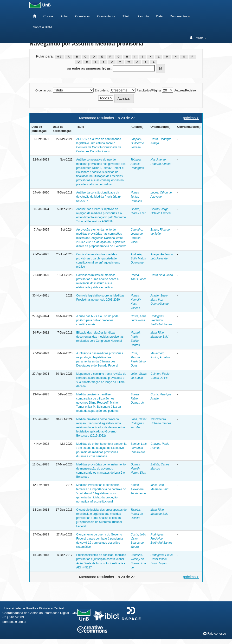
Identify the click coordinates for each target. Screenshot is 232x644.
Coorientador (106, 16)
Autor (64, 16)
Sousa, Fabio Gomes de (137, 399)
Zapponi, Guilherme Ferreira (137, 143)
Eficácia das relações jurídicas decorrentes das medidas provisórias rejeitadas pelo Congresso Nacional (100, 337)
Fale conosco (215, 633)
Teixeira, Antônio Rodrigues (137, 164)
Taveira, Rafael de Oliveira (137, 514)
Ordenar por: (44, 90)
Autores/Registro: (185, 90)
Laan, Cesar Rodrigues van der (139, 423)
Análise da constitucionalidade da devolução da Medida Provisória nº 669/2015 (99, 197)
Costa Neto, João (162, 275)
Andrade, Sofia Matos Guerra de (138, 258)
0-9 (59, 57)
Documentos (180, 16)
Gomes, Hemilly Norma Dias (138, 469)
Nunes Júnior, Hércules (136, 197)
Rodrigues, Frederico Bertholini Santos (161, 320)
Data (159, 16)
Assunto (143, 16)
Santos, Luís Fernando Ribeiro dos (139, 448)
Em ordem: (102, 90)
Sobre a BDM (42, 27)
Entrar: (198, 38)
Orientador (82, 16)
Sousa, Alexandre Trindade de (138, 489)
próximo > (191, 118)
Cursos (48, 16)
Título (126, 16)
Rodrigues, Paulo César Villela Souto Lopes (161, 559)
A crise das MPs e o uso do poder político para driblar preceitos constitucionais (98, 320)
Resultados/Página (149, 90)
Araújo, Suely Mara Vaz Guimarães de (159, 300)
